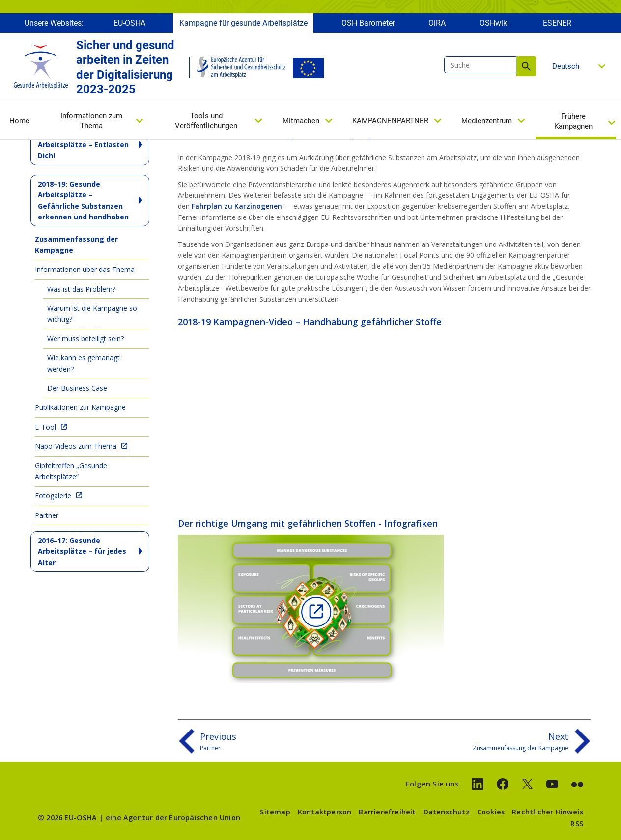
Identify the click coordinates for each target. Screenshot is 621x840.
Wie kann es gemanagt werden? (84, 363)
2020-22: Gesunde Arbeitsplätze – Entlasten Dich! (83, 145)
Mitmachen (301, 121)
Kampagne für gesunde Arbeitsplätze (243, 23)
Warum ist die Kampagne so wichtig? (92, 313)
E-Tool (45, 427)
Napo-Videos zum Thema (76, 446)
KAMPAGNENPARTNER (390, 121)
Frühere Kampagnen (573, 122)
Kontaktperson (325, 812)
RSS (577, 824)
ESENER (557, 23)
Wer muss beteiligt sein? (85, 339)
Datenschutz (447, 812)
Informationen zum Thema (91, 121)
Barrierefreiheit (387, 812)
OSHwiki (494, 23)
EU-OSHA (129, 23)
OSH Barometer (368, 23)
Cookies (491, 812)
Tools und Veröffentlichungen (206, 121)
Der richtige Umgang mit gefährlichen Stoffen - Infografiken (308, 523)
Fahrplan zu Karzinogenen (237, 206)
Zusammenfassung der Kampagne (76, 244)
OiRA (437, 23)
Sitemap (275, 812)
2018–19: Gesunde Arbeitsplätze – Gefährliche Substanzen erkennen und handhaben (83, 200)
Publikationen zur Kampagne (80, 407)
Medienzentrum (487, 121)
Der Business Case (77, 388)
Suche (526, 67)
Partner (47, 515)
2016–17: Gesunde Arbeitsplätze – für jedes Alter (82, 551)
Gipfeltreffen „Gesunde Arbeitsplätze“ (71, 471)
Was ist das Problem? (81, 289)
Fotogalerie (53, 496)
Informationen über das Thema (85, 269)
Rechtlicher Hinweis (548, 812)
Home (19, 121)
